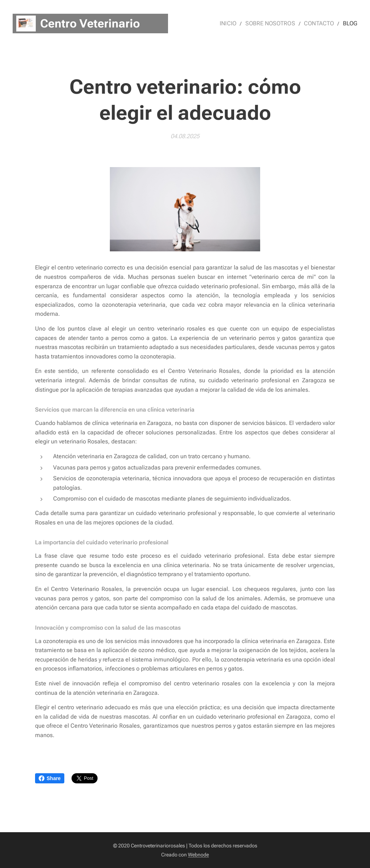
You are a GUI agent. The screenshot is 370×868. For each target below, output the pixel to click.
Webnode (198, 855)
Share (50, 778)
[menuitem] (235, 24)
